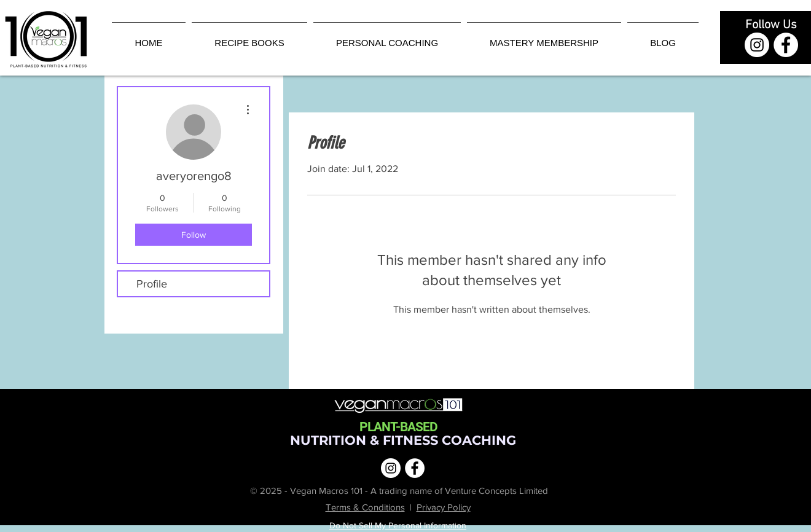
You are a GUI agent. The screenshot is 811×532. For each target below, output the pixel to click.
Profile (152, 284)
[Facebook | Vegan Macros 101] (786, 45)
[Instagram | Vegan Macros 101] (757, 45)
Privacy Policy (444, 507)
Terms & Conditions (365, 507)
